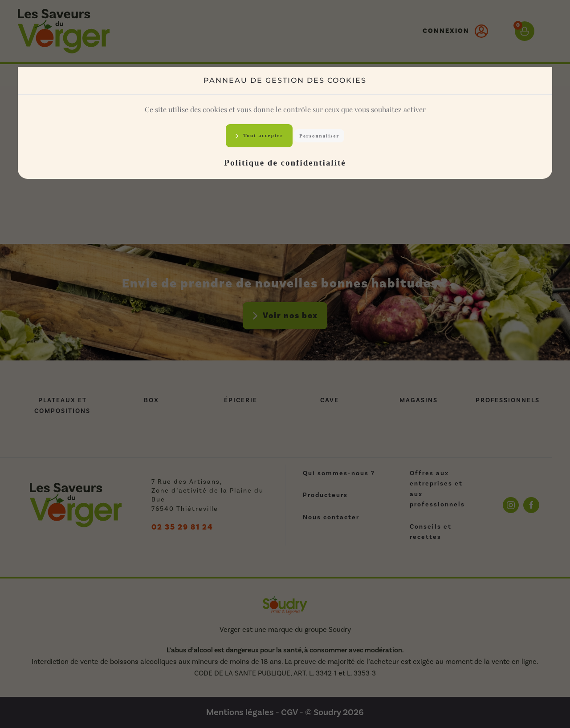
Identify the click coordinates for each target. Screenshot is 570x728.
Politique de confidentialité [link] (285, 163)
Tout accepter (263, 135)
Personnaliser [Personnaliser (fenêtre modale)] (319, 136)
